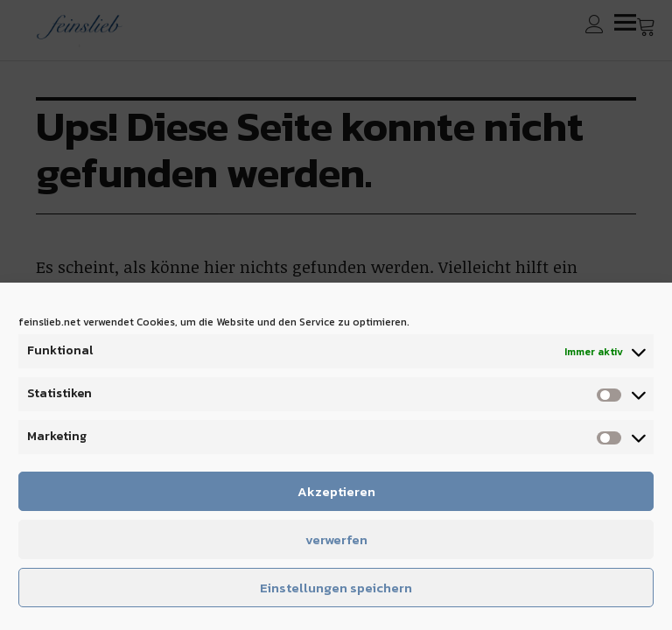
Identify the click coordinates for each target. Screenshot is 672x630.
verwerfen (336, 539)
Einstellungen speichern (336, 588)
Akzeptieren (336, 491)
